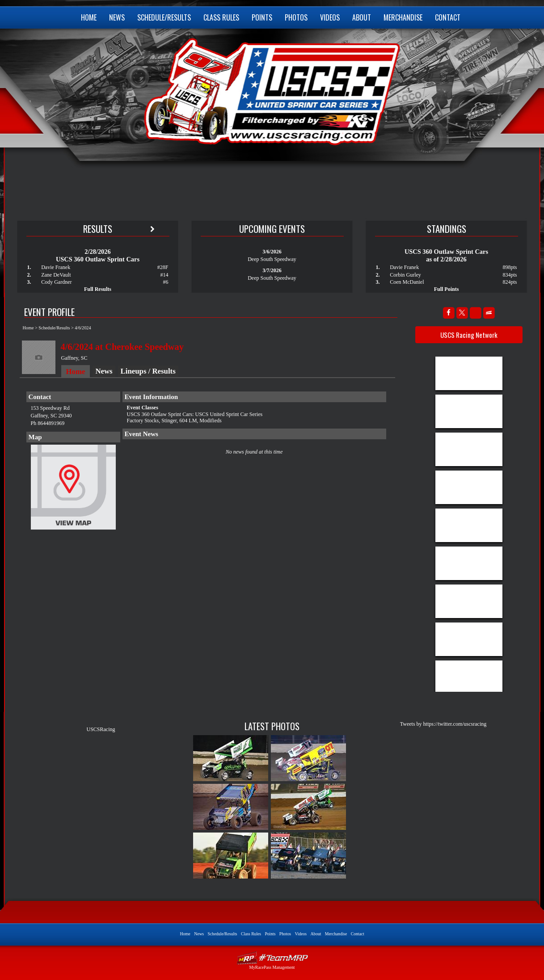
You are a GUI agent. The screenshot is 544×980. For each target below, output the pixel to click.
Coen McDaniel (407, 282)
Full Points (447, 289)
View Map (73, 489)
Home (89, 17)
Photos (296, 17)
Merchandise (403, 17)
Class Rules (221, 17)
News (117, 17)
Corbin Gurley (405, 275)
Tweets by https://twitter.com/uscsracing (443, 724)
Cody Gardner (56, 282)
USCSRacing (101, 729)
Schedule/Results (164, 17)
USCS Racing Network (469, 335)
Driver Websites (272, 958)
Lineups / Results (148, 371)
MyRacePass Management (272, 967)
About (362, 17)
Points (262, 17)
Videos (330, 17)
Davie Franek (56, 267)
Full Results (98, 289)
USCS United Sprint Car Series (271, 89)
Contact (448, 17)
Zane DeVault (56, 275)
